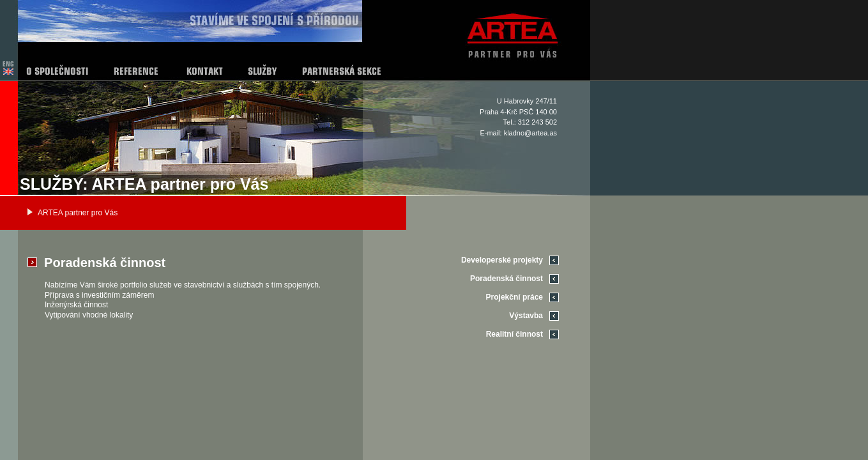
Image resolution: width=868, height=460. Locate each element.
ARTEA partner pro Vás (78, 213)
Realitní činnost (514, 334)
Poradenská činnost (506, 279)
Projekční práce (514, 297)
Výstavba (526, 316)
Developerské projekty (502, 260)
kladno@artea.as (530, 133)
